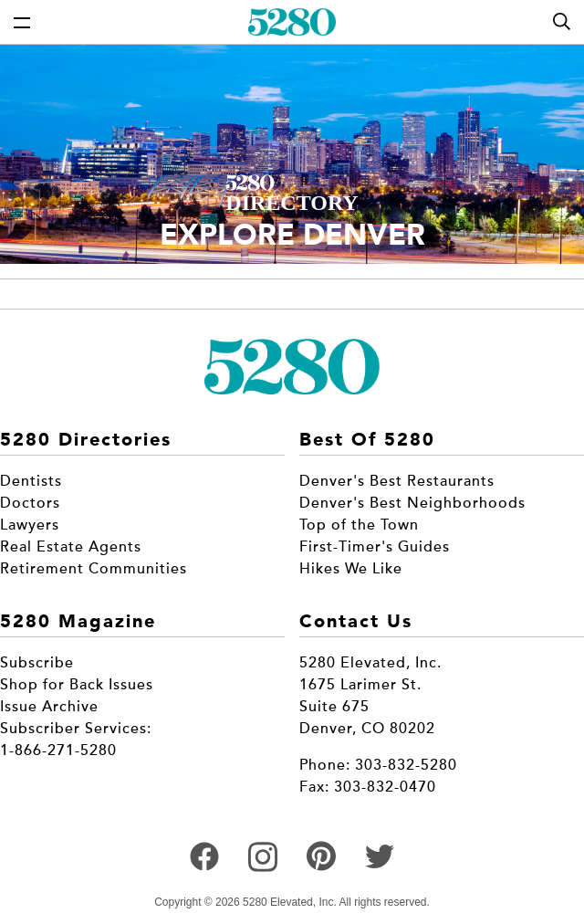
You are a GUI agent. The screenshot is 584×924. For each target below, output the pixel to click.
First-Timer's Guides (375, 547)
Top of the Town (359, 525)
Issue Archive (49, 707)
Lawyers (30, 525)
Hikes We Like (351, 569)
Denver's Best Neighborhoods (412, 503)
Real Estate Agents (71, 547)
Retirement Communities (94, 569)
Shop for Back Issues (77, 685)
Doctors (30, 503)
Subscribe (37, 663)
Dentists (31, 481)
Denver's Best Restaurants (397, 481)
